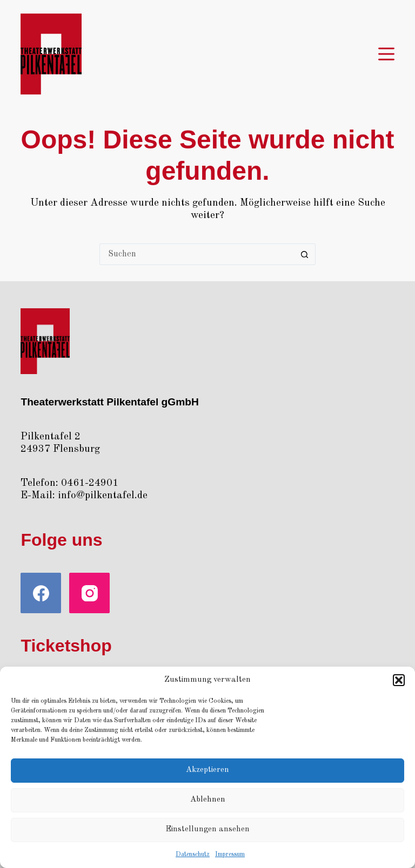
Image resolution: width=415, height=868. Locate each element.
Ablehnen (208, 800)
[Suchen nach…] (197, 254)
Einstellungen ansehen (207, 829)
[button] (399, 680)
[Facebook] (41, 593)
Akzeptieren (207, 770)
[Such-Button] (305, 254)
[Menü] (386, 54)
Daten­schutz (193, 855)
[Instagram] (89, 593)
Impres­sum (230, 855)
